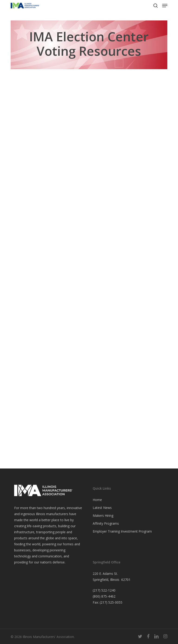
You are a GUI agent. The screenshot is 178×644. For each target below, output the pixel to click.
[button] (165, 6)
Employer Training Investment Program (122, 531)
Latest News (102, 508)
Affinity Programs (106, 523)
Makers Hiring (103, 516)
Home (97, 500)
